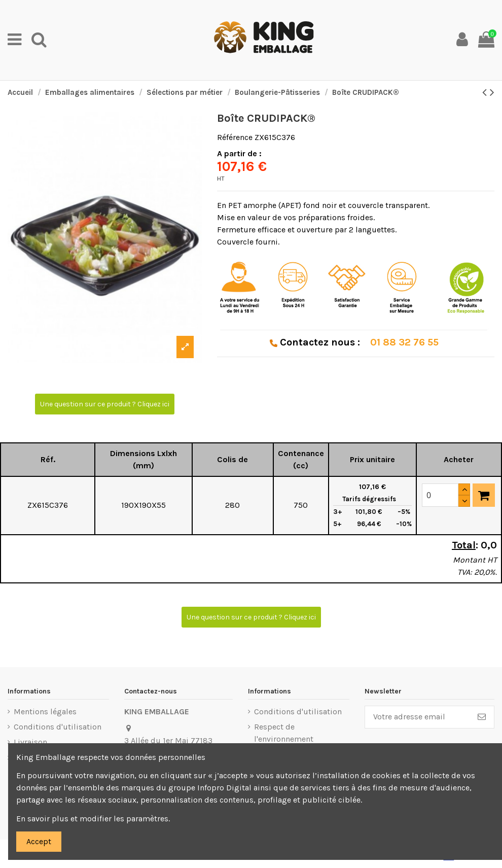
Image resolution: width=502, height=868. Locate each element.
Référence (235, 137)
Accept (39, 841)
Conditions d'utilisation (58, 727)
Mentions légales (45, 711)
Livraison (30, 742)
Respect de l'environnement (284, 733)
